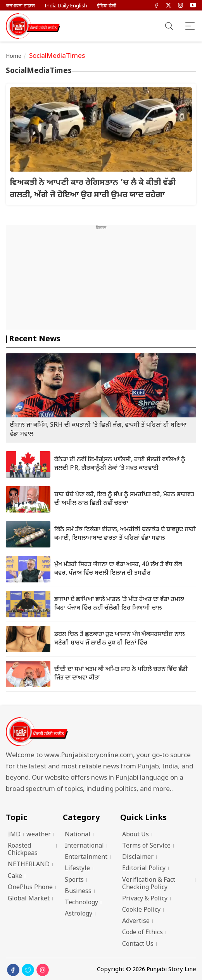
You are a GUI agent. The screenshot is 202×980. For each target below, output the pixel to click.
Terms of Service (146, 846)
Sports (74, 880)
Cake (15, 877)
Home (14, 56)
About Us (136, 835)
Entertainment (86, 857)
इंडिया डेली (107, 6)
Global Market (29, 899)
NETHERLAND (29, 865)
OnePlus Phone (30, 888)
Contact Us (138, 944)
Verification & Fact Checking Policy (149, 884)
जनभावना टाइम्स (20, 6)
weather (39, 835)
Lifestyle (77, 869)
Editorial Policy (144, 869)
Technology (81, 903)
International (84, 846)
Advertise (136, 922)
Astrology (79, 914)
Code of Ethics (142, 933)
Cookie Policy (141, 910)
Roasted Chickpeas (23, 850)
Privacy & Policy (145, 899)
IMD (14, 835)
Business (78, 892)
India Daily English (66, 6)
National (78, 835)
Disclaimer (138, 857)
